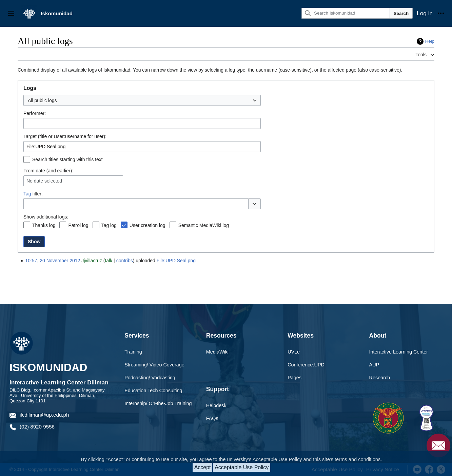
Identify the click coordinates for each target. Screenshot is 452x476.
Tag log (109, 225)
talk (109, 261)
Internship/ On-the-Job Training (158, 403)
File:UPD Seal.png (176, 261)
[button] (254, 204)
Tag (27, 194)
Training (133, 352)
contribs (125, 261)
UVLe (294, 352)
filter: (33, 194)
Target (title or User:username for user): (65, 136)
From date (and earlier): (48, 171)
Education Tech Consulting (153, 391)
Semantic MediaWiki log (204, 225)
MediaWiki (217, 352)
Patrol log (78, 225)
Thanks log (44, 225)
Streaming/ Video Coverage (154, 365)
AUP (374, 365)
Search (401, 13)
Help (430, 41)
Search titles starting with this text (67, 159)
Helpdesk (216, 405)
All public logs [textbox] (42, 100)
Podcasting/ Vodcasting (150, 378)
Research (380, 378)
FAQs (212, 418)
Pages (294, 378)
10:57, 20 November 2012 (53, 261)
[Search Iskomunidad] (346, 13)
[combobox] (142, 100)
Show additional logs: (46, 217)
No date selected (44, 181)
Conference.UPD (306, 365)
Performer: (35, 113)
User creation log (148, 225)
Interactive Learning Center (399, 352)
